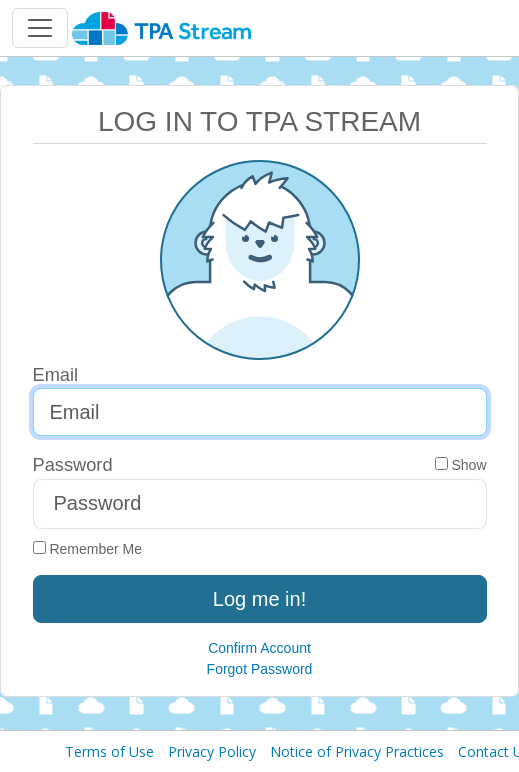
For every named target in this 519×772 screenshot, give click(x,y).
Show (461, 465)
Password (73, 464)
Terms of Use (109, 751)
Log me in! (259, 599)
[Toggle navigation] (40, 28)
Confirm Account (259, 648)
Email (56, 374)
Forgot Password (260, 669)
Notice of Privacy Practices (357, 751)
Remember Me (87, 549)
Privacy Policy (212, 751)
